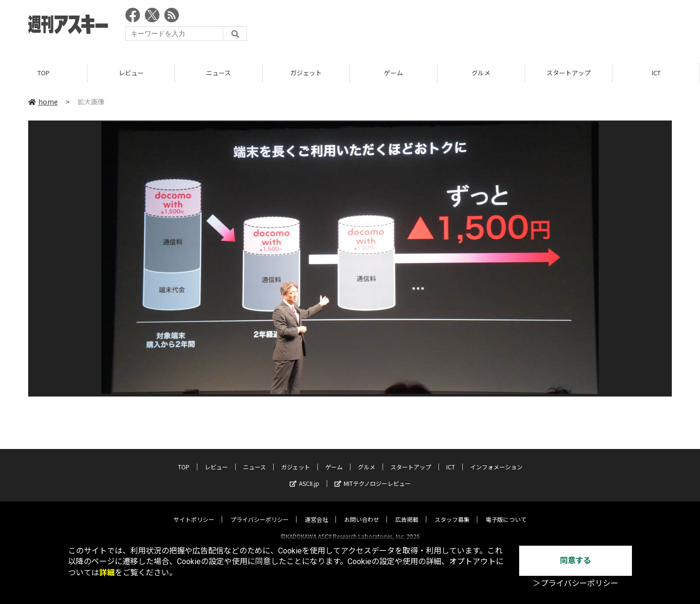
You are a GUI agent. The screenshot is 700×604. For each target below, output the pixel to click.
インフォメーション (496, 458)
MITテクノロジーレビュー (373, 475)
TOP (44, 73)
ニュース (219, 73)
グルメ (481, 73)
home (43, 102)
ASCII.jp (305, 475)
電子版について (506, 510)
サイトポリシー (194, 510)
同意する (576, 561)
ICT (656, 73)
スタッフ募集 (452, 510)
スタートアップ (569, 73)
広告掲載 (407, 510)
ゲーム (394, 73)
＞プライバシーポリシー (576, 583)
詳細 (107, 573)
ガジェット (306, 73)
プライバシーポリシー (260, 510)
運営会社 (316, 510)
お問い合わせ (362, 510)
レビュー (131, 73)
